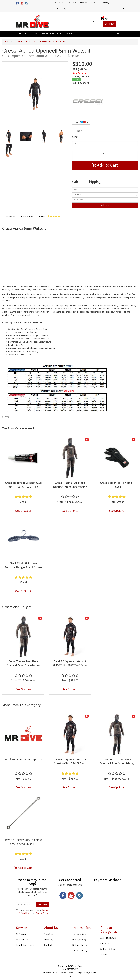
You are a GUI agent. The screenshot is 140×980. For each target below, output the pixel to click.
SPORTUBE (70, 34)
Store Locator (71, 3)
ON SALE (35, 34)
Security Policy (80, 951)
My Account (22, 934)
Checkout (109, 24)
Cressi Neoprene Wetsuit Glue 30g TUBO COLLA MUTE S (23, 485)
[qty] (105, 190)
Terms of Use (79, 934)
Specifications (27, 217)
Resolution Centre (25, 945)
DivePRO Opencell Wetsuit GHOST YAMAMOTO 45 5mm (70, 664)
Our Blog (49, 940)
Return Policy (61, 9)
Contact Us (58, 3)
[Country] (105, 195)
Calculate (105, 205)
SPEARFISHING (48, 34)
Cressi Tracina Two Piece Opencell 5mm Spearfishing (70, 485)
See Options (70, 511)
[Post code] (105, 200)
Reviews (49, 217)
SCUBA (60, 34)
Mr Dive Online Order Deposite (23, 760)
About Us (49, 934)
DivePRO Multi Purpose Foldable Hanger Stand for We (23, 566)
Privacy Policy (104, 3)
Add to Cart (105, 166)
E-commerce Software (67, 977)
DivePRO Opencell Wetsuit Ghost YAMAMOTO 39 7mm (70, 762)
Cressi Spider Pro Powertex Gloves (117, 485)
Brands (117, 34)
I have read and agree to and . (32, 912)
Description (10, 217)
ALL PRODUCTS (22, 34)
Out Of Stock (23, 511)
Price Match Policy (88, 3)
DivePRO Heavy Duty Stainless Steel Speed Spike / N (23, 842)
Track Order (22, 940)
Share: (81, 122)
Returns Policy (80, 945)
